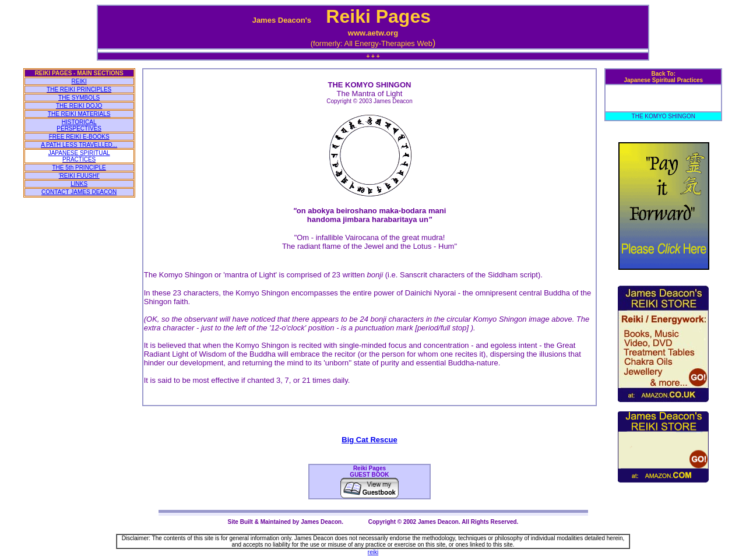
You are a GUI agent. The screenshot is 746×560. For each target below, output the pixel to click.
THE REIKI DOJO (79, 106)
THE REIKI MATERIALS (79, 114)
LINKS (79, 184)
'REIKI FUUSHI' (79, 176)
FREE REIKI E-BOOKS (79, 137)
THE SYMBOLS (79, 98)
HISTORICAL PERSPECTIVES (79, 125)
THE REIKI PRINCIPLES (79, 89)
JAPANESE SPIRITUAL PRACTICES (79, 156)
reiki (373, 552)
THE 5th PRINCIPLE (79, 168)
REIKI (79, 81)
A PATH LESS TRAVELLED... (79, 145)
